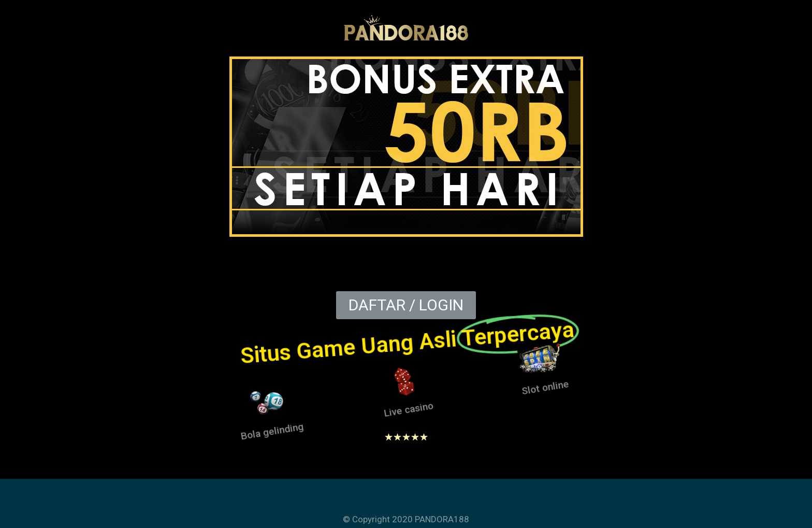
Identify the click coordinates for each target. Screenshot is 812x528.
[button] (406, 305)
